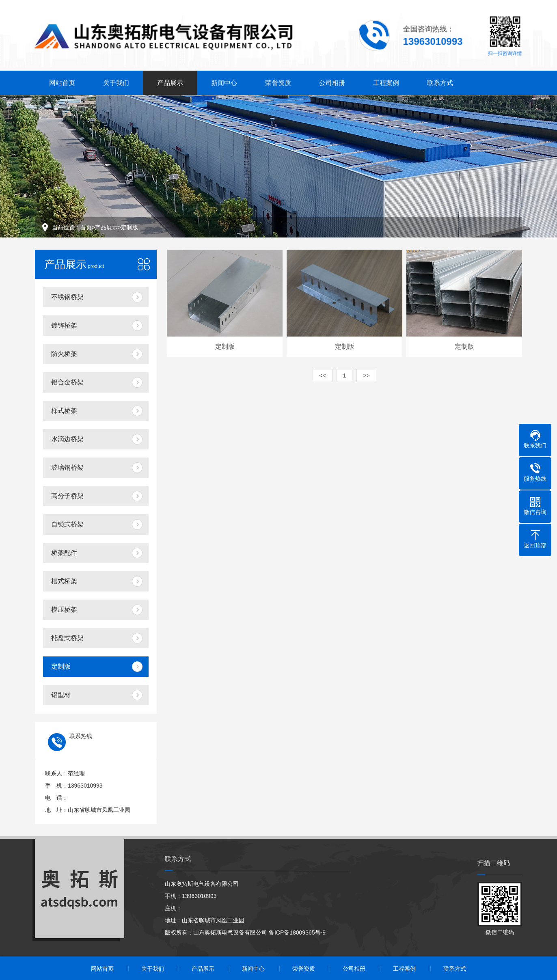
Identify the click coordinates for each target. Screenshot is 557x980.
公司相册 (332, 82)
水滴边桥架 (67, 439)
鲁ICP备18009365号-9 (297, 933)
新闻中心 (224, 82)
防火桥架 (64, 354)
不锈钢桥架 (67, 297)
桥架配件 (64, 553)
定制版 (130, 227)
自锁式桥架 (67, 524)
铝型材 (61, 695)
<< (322, 376)
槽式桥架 (64, 581)
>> (366, 376)
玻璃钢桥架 (67, 467)
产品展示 (170, 82)
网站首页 (62, 82)
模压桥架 (64, 610)
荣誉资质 (278, 82)
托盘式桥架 (67, 638)
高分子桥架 (67, 496)
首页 (86, 227)
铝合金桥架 (67, 382)
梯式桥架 (64, 411)
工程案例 (386, 82)
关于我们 (116, 82)
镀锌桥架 (64, 325)
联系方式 (440, 82)
